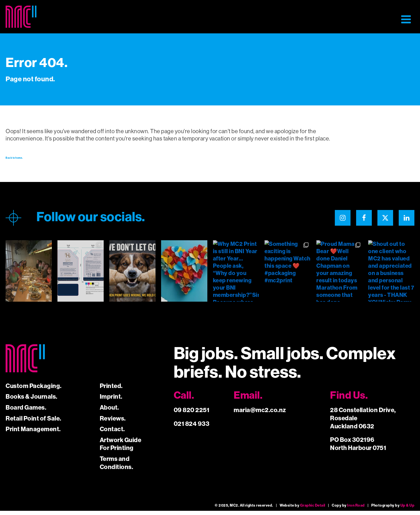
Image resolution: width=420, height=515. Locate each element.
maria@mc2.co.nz (260, 414)
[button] (406, 19)
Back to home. (24, 160)
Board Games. (26, 412)
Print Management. (33, 433)
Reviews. (113, 423)
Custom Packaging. (34, 390)
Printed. (111, 390)
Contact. (112, 433)
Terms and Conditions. (117, 467)
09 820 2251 (192, 414)
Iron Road (356, 510)
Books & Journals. (32, 401)
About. (109, 412)
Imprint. (111, 401)
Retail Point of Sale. (33, 423)
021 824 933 (192, 428)
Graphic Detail (313, 510)
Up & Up (408, 510)
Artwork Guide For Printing (121, 448)
